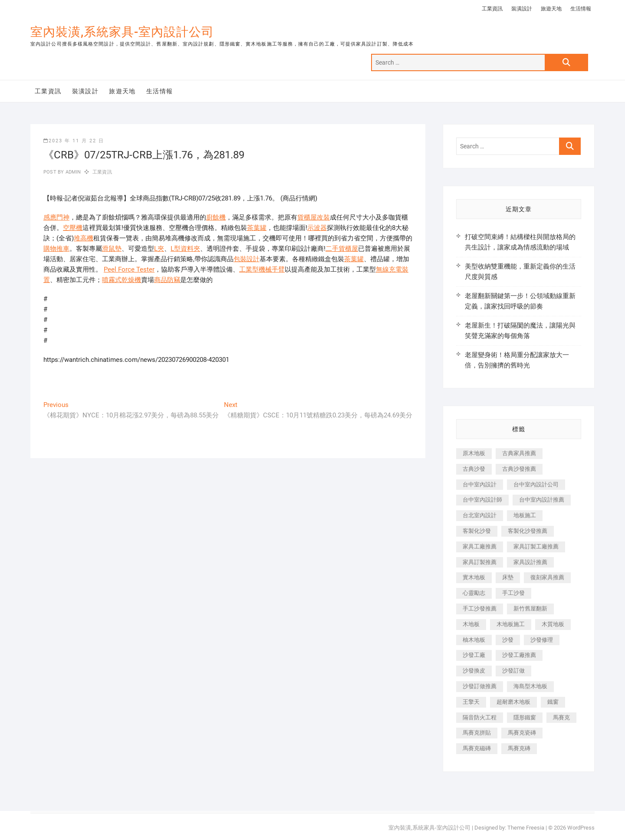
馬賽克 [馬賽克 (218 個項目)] (561, 717)
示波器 (317, 228)
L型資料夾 (185, 249)
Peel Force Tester (129, 269)
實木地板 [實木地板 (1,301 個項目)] (474, 577)
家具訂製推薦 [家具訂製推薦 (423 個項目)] (480, 562)
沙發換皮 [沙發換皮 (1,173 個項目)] (474, 671)
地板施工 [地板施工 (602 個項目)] (525, 515)
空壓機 (73, 228)
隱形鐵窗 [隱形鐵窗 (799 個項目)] (525, 717)
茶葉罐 (257, 228)
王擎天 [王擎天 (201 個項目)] (471, 702)
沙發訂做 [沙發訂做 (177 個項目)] (513, 671)
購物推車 (56, 249)
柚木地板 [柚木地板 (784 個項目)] (474, 640)
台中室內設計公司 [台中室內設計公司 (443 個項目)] (536, 484)
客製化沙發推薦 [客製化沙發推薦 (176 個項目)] (528, 531)
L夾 (159, 249)
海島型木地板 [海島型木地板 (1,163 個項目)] (530, 686)
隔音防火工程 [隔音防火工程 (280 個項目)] (480, 717)
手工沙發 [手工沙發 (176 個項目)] (513, 593)
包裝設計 (247, 259)
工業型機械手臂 (262, 269)
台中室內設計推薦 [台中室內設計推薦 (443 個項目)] (542, 500)
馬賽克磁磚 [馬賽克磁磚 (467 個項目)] (477, 748)
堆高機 (84, 238)
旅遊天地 (551, 9)
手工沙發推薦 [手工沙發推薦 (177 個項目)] (480, 609)
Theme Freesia (526, 828)
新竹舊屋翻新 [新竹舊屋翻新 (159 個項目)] (530, 609)
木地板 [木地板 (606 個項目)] (471, 624)
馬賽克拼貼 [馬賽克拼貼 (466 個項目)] (477, 733)
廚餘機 (216, 217)
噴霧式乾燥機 (122, 280)
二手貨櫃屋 (342, 249)
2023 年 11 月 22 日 (74, 141)
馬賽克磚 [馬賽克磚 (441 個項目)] (519, 748)
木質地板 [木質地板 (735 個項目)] (553, 624)
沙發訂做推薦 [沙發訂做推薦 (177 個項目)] (480, 686)
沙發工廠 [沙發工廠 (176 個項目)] (474, 655)
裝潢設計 (522, 9)
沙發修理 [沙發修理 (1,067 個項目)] (542, 640)
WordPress (581, 828)
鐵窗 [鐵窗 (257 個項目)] (553, 702)
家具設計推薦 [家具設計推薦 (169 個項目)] (530, 562)
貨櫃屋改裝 (314, 217)
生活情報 (581, 9)
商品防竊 (167, 280)
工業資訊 (492, 9)
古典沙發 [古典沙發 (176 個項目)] (474, 469)
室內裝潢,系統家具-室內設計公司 (122, 32)
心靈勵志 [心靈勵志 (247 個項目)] (474, 593)
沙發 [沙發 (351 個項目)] (508, 640)
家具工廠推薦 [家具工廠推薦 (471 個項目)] (480, 546)
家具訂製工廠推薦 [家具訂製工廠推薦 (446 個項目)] (536, 546)
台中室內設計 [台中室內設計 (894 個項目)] (480, 484)
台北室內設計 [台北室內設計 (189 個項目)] (480, 515)
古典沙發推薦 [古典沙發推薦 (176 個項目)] (519, 469)
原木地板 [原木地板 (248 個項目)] (474, 453)
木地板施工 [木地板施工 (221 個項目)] (511, 624)
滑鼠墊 (112, 249)
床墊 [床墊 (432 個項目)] (508, 577)
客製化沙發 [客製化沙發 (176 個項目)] (477, 531)
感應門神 (56, 217)
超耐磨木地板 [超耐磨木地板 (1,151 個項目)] (513, 702)
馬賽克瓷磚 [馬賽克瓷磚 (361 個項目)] (522, 733)
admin (72, 172)
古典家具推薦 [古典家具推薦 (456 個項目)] (519, 453)
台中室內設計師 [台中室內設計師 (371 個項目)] (482, 500)
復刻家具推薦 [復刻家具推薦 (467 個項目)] (547, 577)
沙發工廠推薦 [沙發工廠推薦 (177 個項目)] (519, 655)
